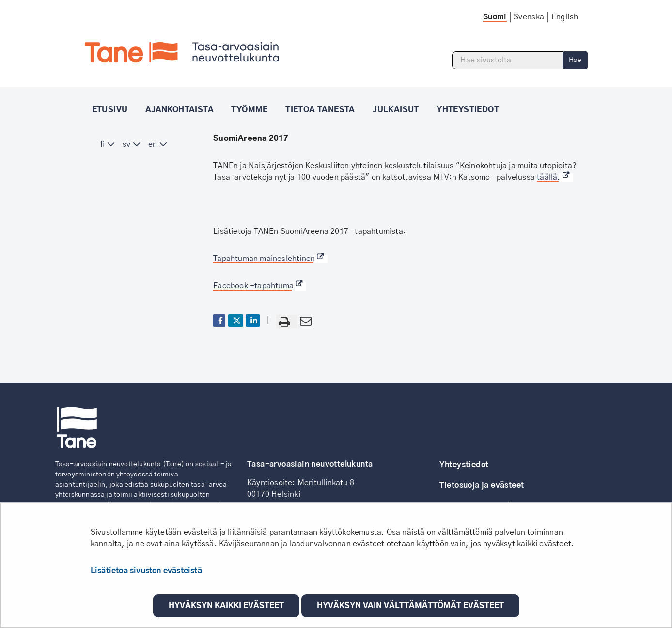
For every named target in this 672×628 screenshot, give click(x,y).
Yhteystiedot (464, 465)
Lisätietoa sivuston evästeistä (146, 571)
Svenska (529, 17)
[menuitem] (108, 144)
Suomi (495, 17)
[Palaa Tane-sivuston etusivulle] (182, 52)
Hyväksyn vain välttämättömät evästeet (410, 606)
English (565, 17)
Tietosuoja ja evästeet (482, 485)
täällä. (555, 177)
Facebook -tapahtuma (260, 286)
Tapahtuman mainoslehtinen (270, 259)
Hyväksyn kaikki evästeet (226, 606)
